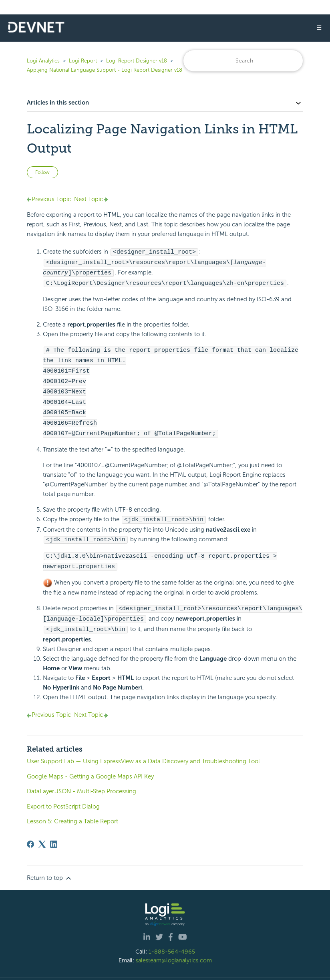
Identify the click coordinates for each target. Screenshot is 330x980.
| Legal (209, 970)
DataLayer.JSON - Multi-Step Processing (81, 774)
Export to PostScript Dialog (63, 789)
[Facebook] (30, 827)
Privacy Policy (233, 970)
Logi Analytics (43, 61)
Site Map (261, 970)
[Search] (243, 61)
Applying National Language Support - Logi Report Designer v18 (105, 70)
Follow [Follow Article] (42, 172)
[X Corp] (42, 827)
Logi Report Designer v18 (137, 61)
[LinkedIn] (54, 827)
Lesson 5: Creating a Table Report (72, 804)
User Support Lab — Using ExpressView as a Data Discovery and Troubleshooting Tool (143, 744)
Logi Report (83, 61)
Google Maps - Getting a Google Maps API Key (90, 759)
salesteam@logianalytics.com (174, 943)
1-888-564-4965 (172, 934)
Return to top (50, 861)
